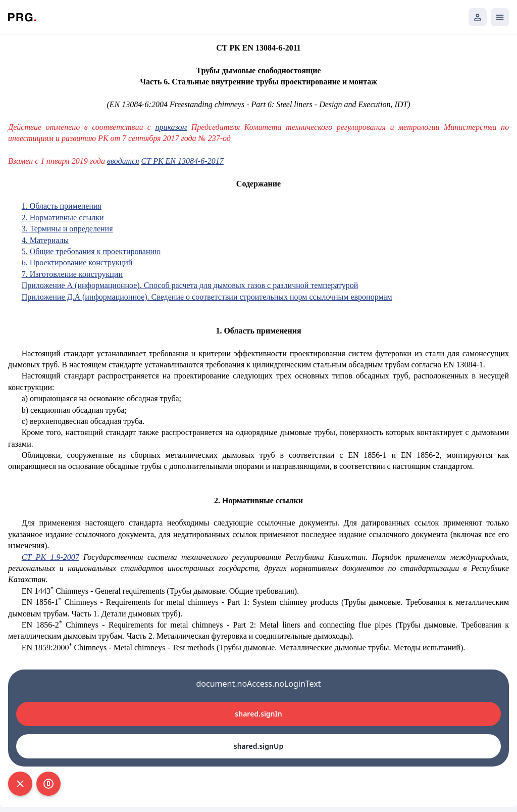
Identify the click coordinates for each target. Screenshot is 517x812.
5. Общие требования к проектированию (91, 251)
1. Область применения (62, 206)
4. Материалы (45, 240)
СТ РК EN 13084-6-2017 (183, 161)
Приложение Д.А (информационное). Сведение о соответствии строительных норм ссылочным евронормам (207, 297)
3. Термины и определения (67, 229)
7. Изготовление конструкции (72, 274)
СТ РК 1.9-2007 (50, 557)
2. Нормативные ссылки (63, 218)
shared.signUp (258, 746)
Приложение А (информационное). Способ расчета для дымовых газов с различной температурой (190, 285)
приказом (171, 127)
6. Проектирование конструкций (77, 262)
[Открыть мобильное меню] (500, 17)
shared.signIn (258, 714)
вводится (123, 161)
